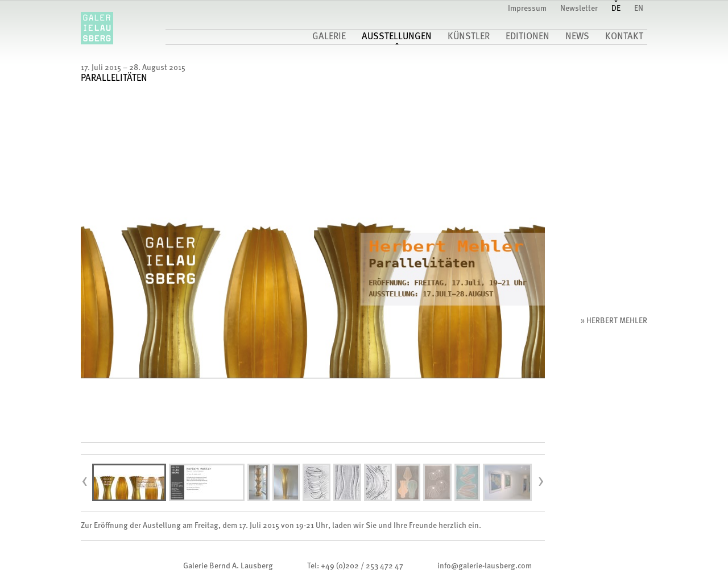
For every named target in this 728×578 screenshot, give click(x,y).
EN (639, 9)
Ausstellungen (397, 37)
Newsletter (579, 9)
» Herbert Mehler (614, 321)
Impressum (527, 9)
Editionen (528, 37)
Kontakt (624, 37)
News (577, 37)
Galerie (329, 37)
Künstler (469, 37)
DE (616, 9)
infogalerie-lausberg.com (485, 566)
